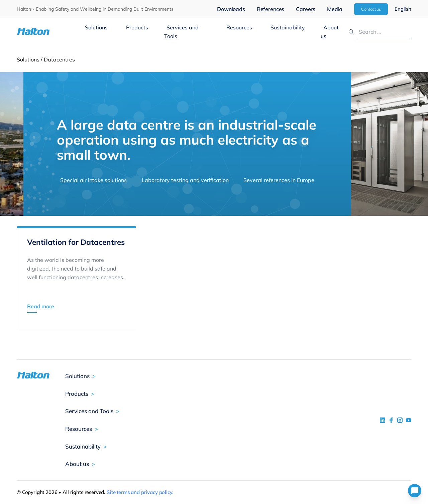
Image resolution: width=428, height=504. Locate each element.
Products (137, 27)
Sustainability (288, 27)
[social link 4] (409, 420)
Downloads (231, 9)
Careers (306, 9)
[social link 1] (383, 420)
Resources (239, 27)
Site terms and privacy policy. (140, 492)
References (271, 9)
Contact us (371, 9)
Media (335, 9)
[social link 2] (391, 420)
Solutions (96, 27)
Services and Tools (182, 32)
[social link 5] (400, 420)
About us (330, 32)
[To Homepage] (50, 32)
